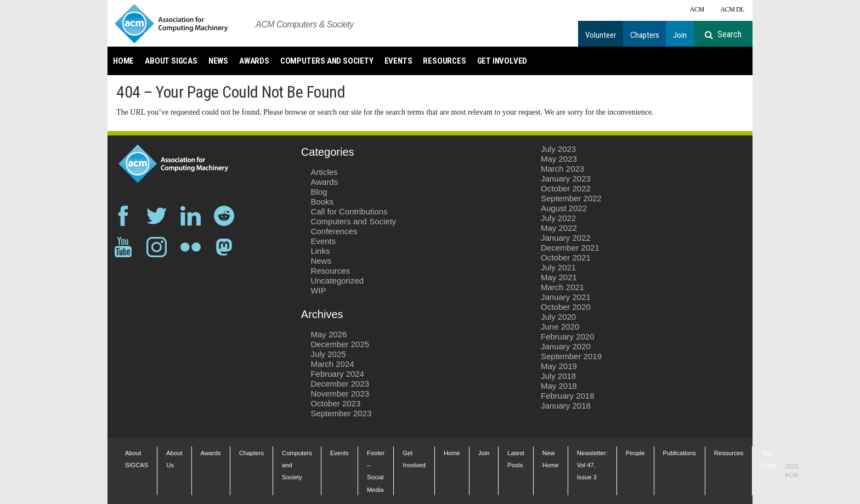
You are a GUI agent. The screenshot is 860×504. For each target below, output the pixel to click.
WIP (318, 290)
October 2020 (566, 307)
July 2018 (558, 376)
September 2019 (571, 356)
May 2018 (559, 386)
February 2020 (568, 336)
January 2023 (566, 179)
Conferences (334, 231)
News (218, 61)
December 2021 (570, 248)
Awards (254, 61)
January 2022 (566, 238)
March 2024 (332, 364)
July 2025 (328, 354)
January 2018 (566, 406)
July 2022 (558, 218)
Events (398, 61)
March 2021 (562, 287)
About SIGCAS (171, 61)
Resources (444, 61)
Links (320, 251)
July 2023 (558, 149)
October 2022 (566, 188)
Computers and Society (327, 61)
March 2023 (562, 169)
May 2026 (329, 334)
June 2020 (560, 327)
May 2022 (559, 228)
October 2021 (566, 257)
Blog (319, 192)
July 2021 (558, 267)
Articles (324, 172)
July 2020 (558, 317)
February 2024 (337, 374)
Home (123, 61)
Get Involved (502, 61)
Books (322, 202)
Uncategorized (337, 281)
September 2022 (571, 198)
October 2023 (335, 403)
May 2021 (559, 277)
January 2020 (566, 346)
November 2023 (340, 393)
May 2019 (559, 366)
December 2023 (340, 384)
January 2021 (566, 297)
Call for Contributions (349, 211)
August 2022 (564, 208)
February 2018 (568, 396)
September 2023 (341, 413)
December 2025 (340, 344)
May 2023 (559, 159)
